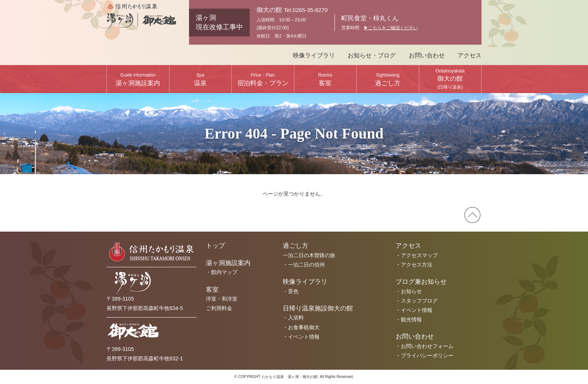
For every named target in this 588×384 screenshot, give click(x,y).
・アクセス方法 (414, 265)
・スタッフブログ (417, 301)
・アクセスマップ (417, 255)
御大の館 (450, 79)
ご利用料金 (219, 308)
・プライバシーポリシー (424, 355)
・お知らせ (409, 291)
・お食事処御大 (301, 327)
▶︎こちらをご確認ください (391, 28)
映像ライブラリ (314, 55)
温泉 (200, 80)
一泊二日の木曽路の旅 (309, 255)
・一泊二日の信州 (304, 265)
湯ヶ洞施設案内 (138, 80)
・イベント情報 (301, 337)
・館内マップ (222, 272)
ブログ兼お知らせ (421, 282)
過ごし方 (388, 80)
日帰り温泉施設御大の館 (318, 308)
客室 (325, 80)
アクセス (469, 55)
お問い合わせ (427, 55)
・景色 (291, 291)
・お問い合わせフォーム (424, 346)
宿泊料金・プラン (263, 80)
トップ (215, 246)
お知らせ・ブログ (372, 55)
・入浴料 (293, 318)
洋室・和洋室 (222, 299)
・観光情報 (409, 319)
